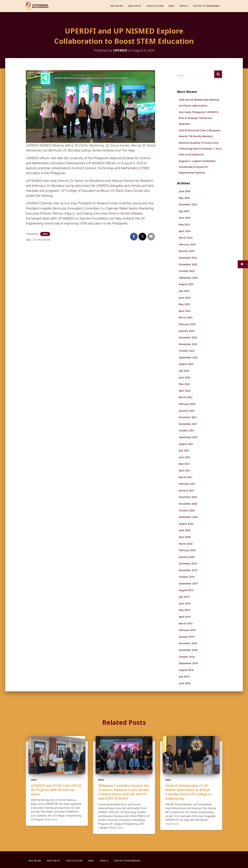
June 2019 (185, 603)
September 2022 (188, 357)
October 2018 (187, 657)
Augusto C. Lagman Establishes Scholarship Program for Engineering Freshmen (197, 167)
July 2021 (184, 450)
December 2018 (188, 643)
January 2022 (187, 411)
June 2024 (185, 218)
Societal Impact (42, 240)
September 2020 (188, 517)
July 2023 (184, 291)
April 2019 (185, 617)
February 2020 (187, 550)
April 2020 (185, 537)
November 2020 (188, 504)
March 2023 (186, 317)
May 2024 (184, 224)
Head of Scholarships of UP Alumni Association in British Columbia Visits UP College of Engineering (188, 792)
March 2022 (186, 397)
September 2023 (188, 278)
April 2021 (185, 470)
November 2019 (188, 570)
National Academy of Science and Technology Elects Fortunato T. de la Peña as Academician (200, 149)
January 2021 (187, 490)
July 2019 (184, 597)
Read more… (52, 820)
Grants (184, 6)
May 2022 (184, 384)
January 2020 (187, 557)
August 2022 (186, 364)
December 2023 (188, 258)
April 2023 (185, 311)
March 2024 (186, 238)
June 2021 (185, 457)
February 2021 (187, 484)
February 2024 (187, 244)
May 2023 (184, 304)
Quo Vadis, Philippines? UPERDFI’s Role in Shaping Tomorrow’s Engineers (199, 118)
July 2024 (184, 211)
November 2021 (188, 424)
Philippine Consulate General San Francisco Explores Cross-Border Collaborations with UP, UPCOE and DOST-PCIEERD (124, 792)
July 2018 (184, 676)
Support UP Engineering (206, 6)
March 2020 (186, 544)
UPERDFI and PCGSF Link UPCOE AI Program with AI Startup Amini (56, 790)
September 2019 (188, 583)
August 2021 (186, 444)
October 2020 (187, 510)
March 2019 (186, 623)
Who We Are (117, 6)
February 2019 (187, 630)
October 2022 (187, 351)
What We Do (135, 6)
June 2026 (185, 191)
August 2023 (186, 284)
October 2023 (187, 271)
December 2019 (188, 563)
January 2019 (187, 637)
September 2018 (188, 663)
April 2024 (185, 231)
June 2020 (185, 530)
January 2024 (187, 251)
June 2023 (185, 298)
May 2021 (184, 464)
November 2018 (188, 650)
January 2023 (187, 331)
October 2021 (187, 430)
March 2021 (186, 477)
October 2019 (187, 577)
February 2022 (187, 404)
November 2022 (188, 344)
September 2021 (188, 437)
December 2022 (188, 337)
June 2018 (185, 683)
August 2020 (186, 524)
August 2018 (186, 670)
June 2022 (185, 377)
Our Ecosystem (155, 6)
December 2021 (188, 417)
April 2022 (185, 391)
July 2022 (184, 371)
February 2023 (187, 324)
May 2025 (184, 198)
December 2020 (188, 497)
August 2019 (186, 590)
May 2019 (184, 610)
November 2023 (188, 264)
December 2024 (188, 204)
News (171, 6)
